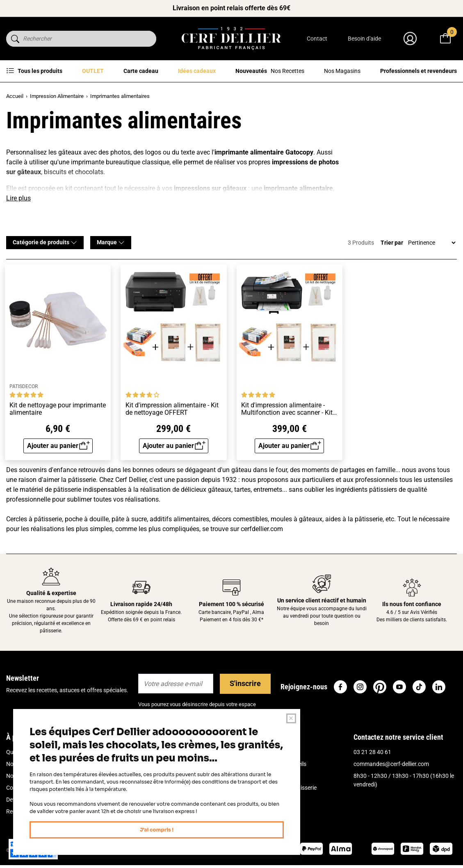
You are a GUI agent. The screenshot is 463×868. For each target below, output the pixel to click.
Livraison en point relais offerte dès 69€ (231, 8)
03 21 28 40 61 (372, 752)
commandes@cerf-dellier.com (391, 764)
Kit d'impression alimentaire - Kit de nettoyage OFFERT (172, 409)
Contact (317, 39)
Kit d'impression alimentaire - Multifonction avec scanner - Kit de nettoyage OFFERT (287, 409)
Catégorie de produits (45, 242)
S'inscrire (245, 683)
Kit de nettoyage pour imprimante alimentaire (58, 409)
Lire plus (18, 198)
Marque (111, 242)
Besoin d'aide (364, 39)
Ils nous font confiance (412, 604)
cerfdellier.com (262, 529)
